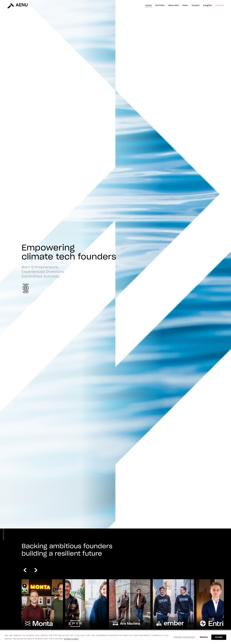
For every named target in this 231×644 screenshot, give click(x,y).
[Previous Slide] (26, 570)
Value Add (173, 5)
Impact (196, 5)
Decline (204, 637)
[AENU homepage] (15, 5)
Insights (207, 5)
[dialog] (115, 637)
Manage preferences (184, 637)
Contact (220, 5)
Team (185, 5)
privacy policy (71, 639)
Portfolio (160, 5)
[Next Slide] (37, 570)
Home (149, 5)
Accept (219, 637)
